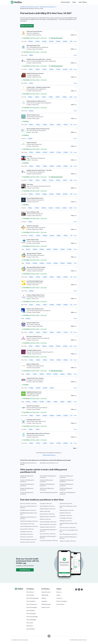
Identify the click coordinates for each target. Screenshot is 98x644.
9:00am (52, 332)
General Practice (46, 592)
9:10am (31, 305)
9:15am (45, 69)
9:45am (58, 69)
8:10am (38, 125)
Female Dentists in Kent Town (27, 524)
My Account (30, 623)
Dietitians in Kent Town (45, 519)
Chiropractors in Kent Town (27, 537)
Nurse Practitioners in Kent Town (48, 534)
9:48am (37, 208)
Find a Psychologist (32, 607)
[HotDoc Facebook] (76, 590)
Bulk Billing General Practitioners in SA (48, 7)
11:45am (37, 41)
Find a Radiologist (31, 620)
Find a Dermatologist (32, 617)
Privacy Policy (60, 604)
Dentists (44, 598)
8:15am (31, 69)
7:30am (31, 180)
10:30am (42, 249)
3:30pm (51, 97)
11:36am (65, 208)
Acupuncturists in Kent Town (27, 529)
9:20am (66, 125)
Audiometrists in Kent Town (27, 534)
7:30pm (31, 429)
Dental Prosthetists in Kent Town (48, 509)
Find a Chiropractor (32, 604)
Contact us (59, 598)
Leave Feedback (31, 629)
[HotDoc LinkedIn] (79, 590)
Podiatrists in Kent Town (65, 513)
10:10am (59, 166)
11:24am (58, 208)
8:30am (38, 69)
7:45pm (37, 429)
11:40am (38, 388)
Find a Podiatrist (31, 601)
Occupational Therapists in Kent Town (49, 541)
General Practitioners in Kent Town (48, 524)
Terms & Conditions (62, 601)
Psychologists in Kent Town (66, 518)
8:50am (59, 125)
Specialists (44, 601)
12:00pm (44, 41)
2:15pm (31, 83)
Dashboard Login (46, 604)
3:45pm (58, 97)
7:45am (37, 180)
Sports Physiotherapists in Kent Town (68, 534)
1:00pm (52, 388)
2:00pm (62, 402)
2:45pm (37, 97)
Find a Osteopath (31, 614)
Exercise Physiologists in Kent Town (48, 522)
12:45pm (65, 41)
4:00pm (31, 55)
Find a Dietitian (31, 611)
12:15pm (51, 41)
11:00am (62, 249)
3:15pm (44, 97)
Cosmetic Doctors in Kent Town (28, 542)
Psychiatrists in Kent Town (66, 516)
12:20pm (31, 291)
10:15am (65, 69)
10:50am (56, 249)
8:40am (52, 125)
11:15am (59, 152)
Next (75, 448)
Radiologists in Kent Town (66, 521)
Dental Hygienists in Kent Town (47, 506)
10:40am (49, 249)
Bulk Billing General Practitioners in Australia (29, 7)
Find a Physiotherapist (33, 598)
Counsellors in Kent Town (46, 504)
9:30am (51, 69)
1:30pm (30, 222)
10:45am (31, 41)
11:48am (71, 208)
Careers (59, 595)
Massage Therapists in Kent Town (48, 527)
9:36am (30, 208)
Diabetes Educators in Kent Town (48, 517)
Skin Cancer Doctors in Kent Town (68, 528)
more (75, 41)
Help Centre (30, 626)
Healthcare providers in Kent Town (68, 541)
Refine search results (27, 26)
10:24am (44, 208)
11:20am (31, 388)
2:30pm (30, 97)
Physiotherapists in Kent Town (67, 510)
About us (59, 592)
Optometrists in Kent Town (66, 504)
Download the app (25, 570)
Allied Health (45, 595)
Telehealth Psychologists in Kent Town (29, 521)
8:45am (65, 180)
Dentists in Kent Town (45, 511)
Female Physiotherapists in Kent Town (29, 526)
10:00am (38, 152)
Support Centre (46, 607)
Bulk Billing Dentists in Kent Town (28, 510)
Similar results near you (49, 455)
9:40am (38, 166)
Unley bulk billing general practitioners (49, 493)
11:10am (69, 249)
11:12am (51, 208)
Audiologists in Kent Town (26, 532)
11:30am (30, 139)
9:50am (45, 166)
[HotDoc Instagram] (82, 590)
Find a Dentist (30, 595)
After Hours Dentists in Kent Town (28, 504)
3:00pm (59, 236)
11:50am (45, 388)
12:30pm (58, 41)
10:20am (66, 166)
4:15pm (71, 97)
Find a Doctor (30, 592)
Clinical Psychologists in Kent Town (28, 540)
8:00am (31, 125)
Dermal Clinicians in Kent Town (47, 514)
